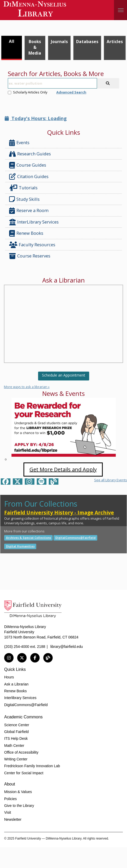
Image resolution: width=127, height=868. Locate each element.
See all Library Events (111, 480)
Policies (10, 799)
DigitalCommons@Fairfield (75, 538)
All (12, 41)
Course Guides (28, 165)
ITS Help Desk (16, 738)
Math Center (14, 746)
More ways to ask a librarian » (27, 387)
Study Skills (25, 199)
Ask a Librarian (16, 684)
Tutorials (24, 188)
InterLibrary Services (34, 222)
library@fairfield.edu (67, 647)
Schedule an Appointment (64, 375)
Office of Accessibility (21, 752)
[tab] (12, 48)
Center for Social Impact (24, 773)
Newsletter (13, 819)
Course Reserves (30, 256)
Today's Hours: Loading (36, 118)
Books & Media (35, 47)
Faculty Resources (32, 245)
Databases (87, 42)
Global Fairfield (16, 732)
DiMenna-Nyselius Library (35, 10)
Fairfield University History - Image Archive (59, 512)
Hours (9, 677)
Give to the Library (19, 806)
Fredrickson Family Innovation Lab (32, 766)
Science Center (17, 725)
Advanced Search (71, 92)
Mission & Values (18, 792)
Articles (115, 42)
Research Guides (30, 154)
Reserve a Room (29, 211)
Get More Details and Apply (63, 469)
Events (19, 143)
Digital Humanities (20, 546)
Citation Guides (29, 177)
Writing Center (16, 759)
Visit (8, 812)
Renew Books (26, 233)
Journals (59, 42)
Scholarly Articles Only (28, 92)
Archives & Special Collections (29, 538)
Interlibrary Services (20, 698)
